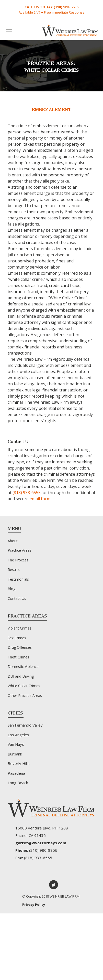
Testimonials (18, 579)
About (13, 541)
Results (14, 569)
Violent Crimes (20, 628)
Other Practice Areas (25, 695)
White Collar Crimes (24, 686)
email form (40, 499)
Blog (12, 589)
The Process (18, 560)
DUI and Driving (21, 676)
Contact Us (17, 598)
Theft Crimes (18, 657)
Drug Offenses (20, 647)
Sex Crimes (17, 638)
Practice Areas (20, 550)
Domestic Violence (23, 667)
